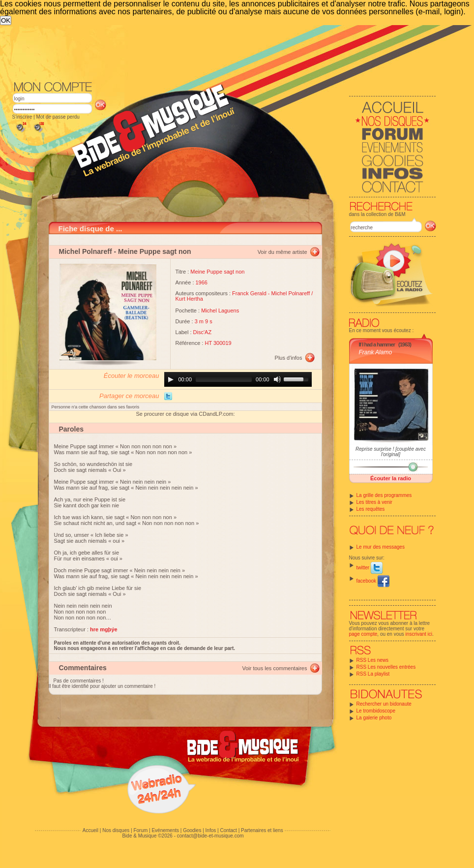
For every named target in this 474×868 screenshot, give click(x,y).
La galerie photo (374, 718)
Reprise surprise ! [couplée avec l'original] (391, 452)
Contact (228, 830)
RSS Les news (373, 660)
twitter (370, 568)
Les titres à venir (374, 502)
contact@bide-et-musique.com (210, 836)
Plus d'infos (289, 358)
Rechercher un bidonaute (384, 704)
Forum (140, 830)
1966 (202, 282)
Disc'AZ (203, 332)
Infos (211, 830)
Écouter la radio (391, 478)
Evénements (165, 830)
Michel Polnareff (86, 251)
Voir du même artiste (282, 252)
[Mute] (277, 379)
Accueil (90, 830)
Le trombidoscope (376, 711)
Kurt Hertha (189, 299)
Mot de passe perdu (58, 117)
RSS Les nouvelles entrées (386, 667)
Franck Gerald (249, 293)
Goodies (192, 830)
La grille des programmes (384, 495)
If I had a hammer (377, 344)
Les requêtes (371, 509)
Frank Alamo (376, 352)
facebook (373, 581)
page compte (363, 634)
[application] (238, 379)
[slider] (224, 379)
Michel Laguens (220, 310)
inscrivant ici (419, 634)
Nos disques (116, 830)
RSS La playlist (373, 674)
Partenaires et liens (262, 830)
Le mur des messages (381, 547)
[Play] (171, 379)
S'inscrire (22, 117)
